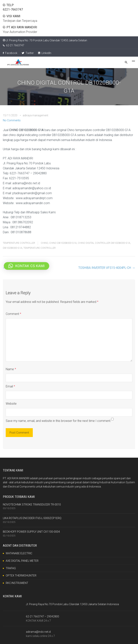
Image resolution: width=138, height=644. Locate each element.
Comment (13, 314)
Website (11, 404)
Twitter (28, 53)
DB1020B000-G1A (13, 248)
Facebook (10, 53)
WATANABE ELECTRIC (19, 553)
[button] (26, 266)
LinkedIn (45, 53)
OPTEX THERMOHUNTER (21, 576)
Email (10, 386)
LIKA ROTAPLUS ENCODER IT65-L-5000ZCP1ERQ (32, 518)
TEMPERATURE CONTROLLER (19, 243)
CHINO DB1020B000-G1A (63, 243)
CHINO (44, 243)
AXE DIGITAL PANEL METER (22, 561)
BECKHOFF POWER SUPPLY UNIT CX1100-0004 (31, 532)
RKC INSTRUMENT (17, 583)
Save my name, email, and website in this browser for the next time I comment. (58, 421)
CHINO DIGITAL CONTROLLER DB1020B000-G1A (104, 243)
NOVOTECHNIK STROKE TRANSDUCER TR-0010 (32, 505)
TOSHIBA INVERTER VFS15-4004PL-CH (105, 268)
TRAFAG (11, 568)
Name (11, 369)
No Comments (12, 120)
